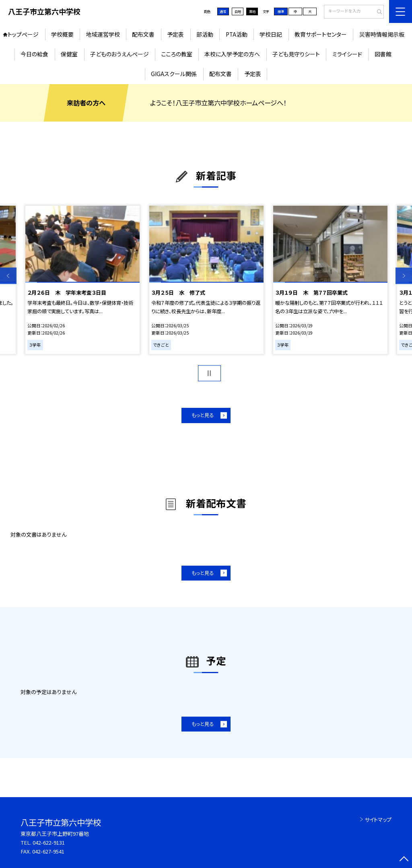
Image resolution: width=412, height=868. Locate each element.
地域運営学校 (103, 34)
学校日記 (271, 34)
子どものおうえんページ (119, 54)
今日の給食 (34, 54)
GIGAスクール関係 (174, 74)
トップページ (23, 34)
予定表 (175, 34)
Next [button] (404, 276)
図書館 (383, 54)
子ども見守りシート (296, 54)
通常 (223, 11)
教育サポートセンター (321, 34)
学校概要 (62, 34)
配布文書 (143, 34)
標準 (281, 11)
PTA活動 (237, 34)
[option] (82, 280)
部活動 (205, 34)
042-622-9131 (49, 842)
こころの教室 (177, 54)
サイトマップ (378, 819)
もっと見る (203, 415)
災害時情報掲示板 (382, 34)
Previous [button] (8, 276)
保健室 (69, 54)
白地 (238, 11)
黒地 (252, 11)
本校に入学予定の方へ (232, 54)
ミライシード (347, 54)
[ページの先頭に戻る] (404, 860)
